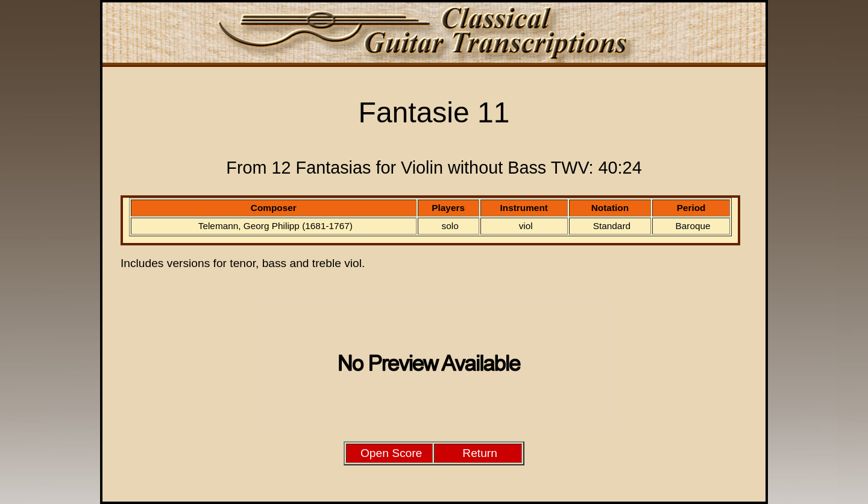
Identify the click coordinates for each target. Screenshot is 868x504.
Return (480, 453)
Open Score (391, 453)
